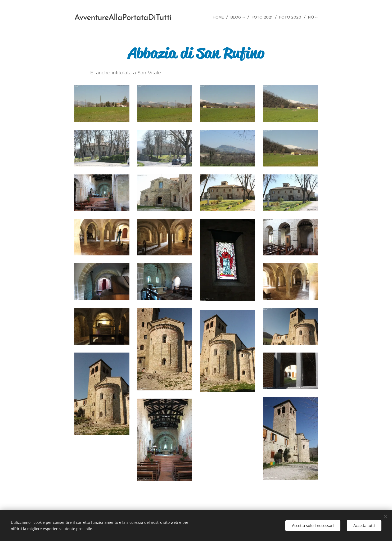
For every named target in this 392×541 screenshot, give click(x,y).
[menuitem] (220, 17)
